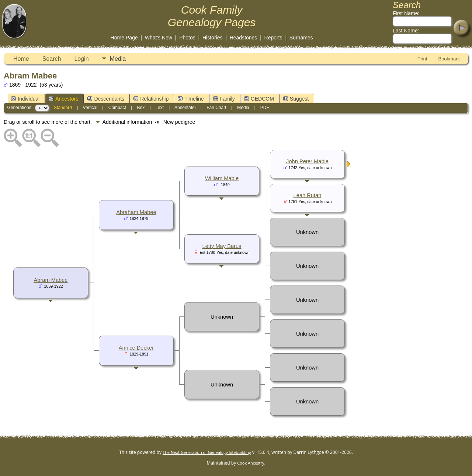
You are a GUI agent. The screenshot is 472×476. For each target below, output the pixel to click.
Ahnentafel (185, 108)
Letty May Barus (222, 246)
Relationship (151, 99)
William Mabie (222, 178)
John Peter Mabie (307, 161)
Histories (212, 38)
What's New (159, 38)
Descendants (106, 99)
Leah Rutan (308, 195)
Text (160, 108)
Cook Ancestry (251, 463)
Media (118, 59)
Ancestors (63, 99)
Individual (25, 99)
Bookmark (449, 59)
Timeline (191, 99)
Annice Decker (136, 348)
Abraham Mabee (136, 212)
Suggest (296, 99)
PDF (265, 108)
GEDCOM (259, 99)
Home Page (124, 38)
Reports (273, 38)
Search (52, 59)
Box (141, 108)
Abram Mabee (51, 280)
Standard (63, 108)
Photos (187, 38)
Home (21, 59)
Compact (117, 108)
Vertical (90, 108)
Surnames (301, 38)
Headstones (244, 38)
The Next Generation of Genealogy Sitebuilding (207, 452)
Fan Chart (216, 108)
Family (224, 99)
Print (422, 59)
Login (81, 59)
